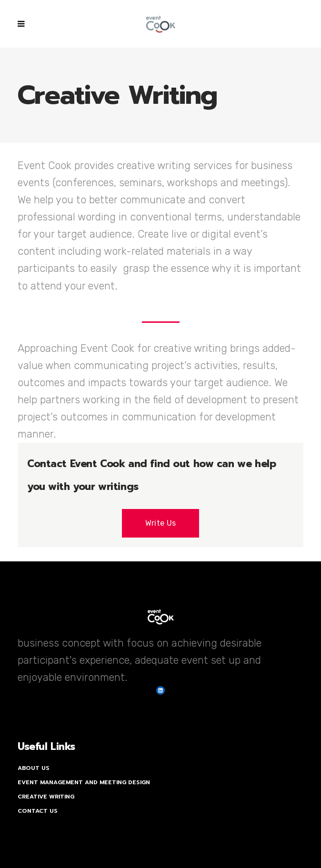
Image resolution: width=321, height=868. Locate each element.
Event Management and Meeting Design (84, 782)
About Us (34, 768)
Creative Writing (46, 797)
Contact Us (38, 811)
